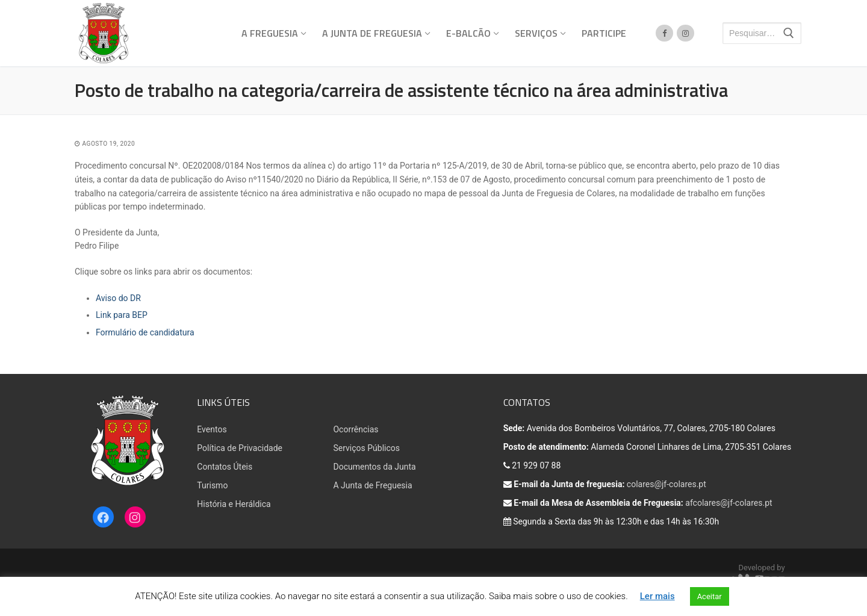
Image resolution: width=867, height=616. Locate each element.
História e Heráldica (234, 504)
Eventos (212, 429)
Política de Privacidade (240, 448)
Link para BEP (122, 315)
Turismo (212, 485)
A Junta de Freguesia (372, 485)
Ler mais (657, 596)
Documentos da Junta (374, 467)
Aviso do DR (118, 298)
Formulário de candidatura (145, 332)
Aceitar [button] (710, 596)
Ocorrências (356, 429)
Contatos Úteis (225, 467)
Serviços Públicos (366, 448)
